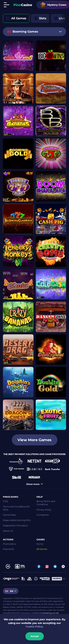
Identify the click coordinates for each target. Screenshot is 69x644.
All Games (42, 549)
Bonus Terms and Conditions (46, 503)
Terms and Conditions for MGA (16, 508)
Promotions (9, 544)
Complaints (43, 515)
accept (35, 636)
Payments (8, 549)
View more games (34, 440)
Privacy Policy (44, 510)
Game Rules (9, 515)
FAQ (5, 501)
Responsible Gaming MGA (17, 520)
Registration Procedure (15, 525)
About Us (8, 531)
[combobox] (34, 32)
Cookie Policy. (34, 627)
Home (40, 544)
